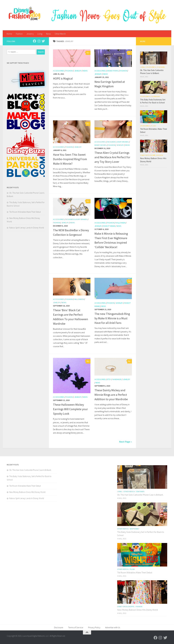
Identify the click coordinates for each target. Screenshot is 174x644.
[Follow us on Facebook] (35, 41)
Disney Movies (101, 145)
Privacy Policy (94, 627)
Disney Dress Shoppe (148, 155)
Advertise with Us (113, 627)
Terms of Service (76, 627)
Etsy (109, 379)
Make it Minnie (109, 226)
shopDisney (156, 96)
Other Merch (60, 34)
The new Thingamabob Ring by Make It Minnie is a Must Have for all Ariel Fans (112, 318)
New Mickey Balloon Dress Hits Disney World (27, 492)
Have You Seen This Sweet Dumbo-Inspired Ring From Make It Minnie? (70, 159)
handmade (117, 379)
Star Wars (161, 67)
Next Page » (126, 442)
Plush (153, 126)
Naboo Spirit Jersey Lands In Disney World (27, 228)
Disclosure (59, 627)
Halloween (121, 223)
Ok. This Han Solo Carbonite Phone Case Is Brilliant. (30, 470)
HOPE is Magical (63, 78)
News (48, 34)
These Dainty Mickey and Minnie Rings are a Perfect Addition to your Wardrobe (111, 395)
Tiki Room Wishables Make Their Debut (25, 212)
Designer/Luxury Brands (118, 142)
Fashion (19, 34)
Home (9, 34)
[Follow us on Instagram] (39, 41)
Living (40, 34)
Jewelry (30, 34)
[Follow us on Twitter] (43, 41)
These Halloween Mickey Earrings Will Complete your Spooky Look (70, 409)
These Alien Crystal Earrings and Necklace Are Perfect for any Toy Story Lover (112, 157)
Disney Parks (113, 71)
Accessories (59, 71)
